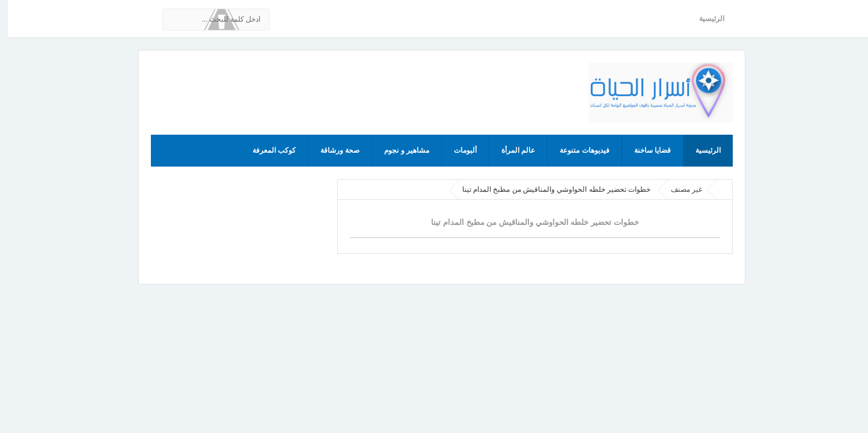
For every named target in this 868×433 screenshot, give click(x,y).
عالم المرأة (510, 150)
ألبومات (457, 150)
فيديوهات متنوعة (576, 150)
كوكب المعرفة (266, 150)
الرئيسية (704, 19)
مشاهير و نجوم (399, 150)
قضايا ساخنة (645, 150)
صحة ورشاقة (332, 150)
